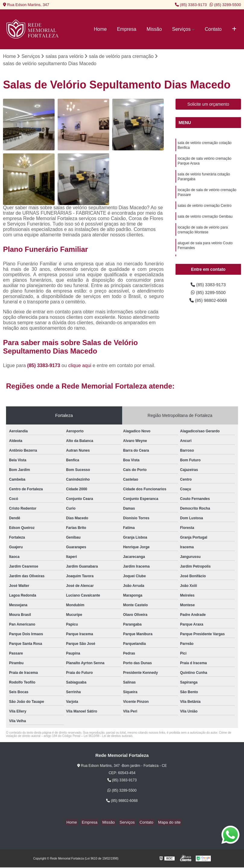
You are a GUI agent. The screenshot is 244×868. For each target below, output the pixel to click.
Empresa (127, 29)
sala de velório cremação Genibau (205, 223)
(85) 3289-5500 (225, 5)
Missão (154, 29)
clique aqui (80, 366)
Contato (213, 29)
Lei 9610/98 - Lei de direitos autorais (108, 736)
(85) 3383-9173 (191, 5)
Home (100, 29)
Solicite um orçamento (208, 105)
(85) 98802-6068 (208, 302)
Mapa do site (165, 823)
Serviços (181, 29)
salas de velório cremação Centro (205, 211)
